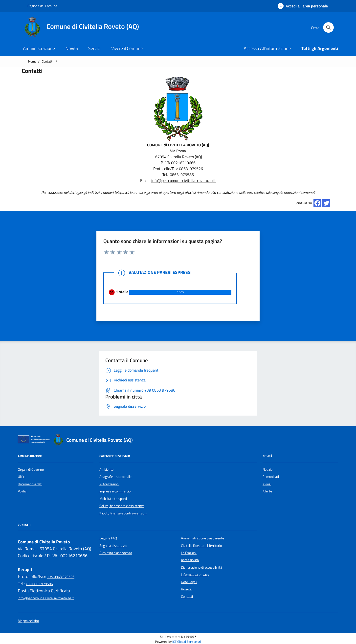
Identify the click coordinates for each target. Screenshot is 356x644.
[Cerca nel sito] (328, 28)
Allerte (267, 491)
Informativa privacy (195, 575)
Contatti (47, 61)
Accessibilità (190, 560)
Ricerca (186, 589)
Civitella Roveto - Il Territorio (201, 546)
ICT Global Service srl (187, 642)
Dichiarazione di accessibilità (201, 567)
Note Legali (189, 582)
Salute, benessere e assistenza (122, 506)
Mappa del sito (28, 621)
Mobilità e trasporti (113, 499)
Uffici (22, 477)
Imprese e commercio (115, 491)
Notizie (267, 469)
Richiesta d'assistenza (116, 553)
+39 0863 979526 (61, 577)
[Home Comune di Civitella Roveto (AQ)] (84, 27)
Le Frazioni (189, 553)
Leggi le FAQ (108, 538)
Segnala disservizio (113, 546)
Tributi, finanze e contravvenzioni (123, 513)
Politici (22, 491)
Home (32, 61)
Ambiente (106, 469)
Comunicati (271, 477)
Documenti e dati (30, 484)
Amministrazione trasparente (202, 538)
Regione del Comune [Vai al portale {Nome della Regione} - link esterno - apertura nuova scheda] (40, 6)
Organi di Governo (31, 469)
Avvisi (267, 484)
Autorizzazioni (109, 484)
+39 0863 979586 (39, 584)
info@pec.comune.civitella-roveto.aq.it (184, 180)
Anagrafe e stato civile (115, 477)
